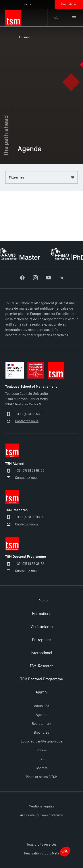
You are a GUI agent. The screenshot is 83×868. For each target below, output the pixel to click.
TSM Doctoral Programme (42, 679)
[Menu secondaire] (74, 18)
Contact (42, 768)
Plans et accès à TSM (42, 777)
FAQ (42, 759)
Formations (42, 614)
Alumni (42, 692)
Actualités (42, 706)
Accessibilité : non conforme (42, 815)
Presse (42, 750)
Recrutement (42, 724)
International (41, 653)
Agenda (42, 715)
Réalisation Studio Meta (42, 853)
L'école (42, 601)
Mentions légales (41, 806)
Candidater (69, 4)
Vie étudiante (42, 627)
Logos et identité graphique (42, 741)
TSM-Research (42, 666)
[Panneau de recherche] (56, 18)
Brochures (41, 732)
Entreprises (42, 640)
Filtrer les (41, 177)
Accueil (24, 37)
